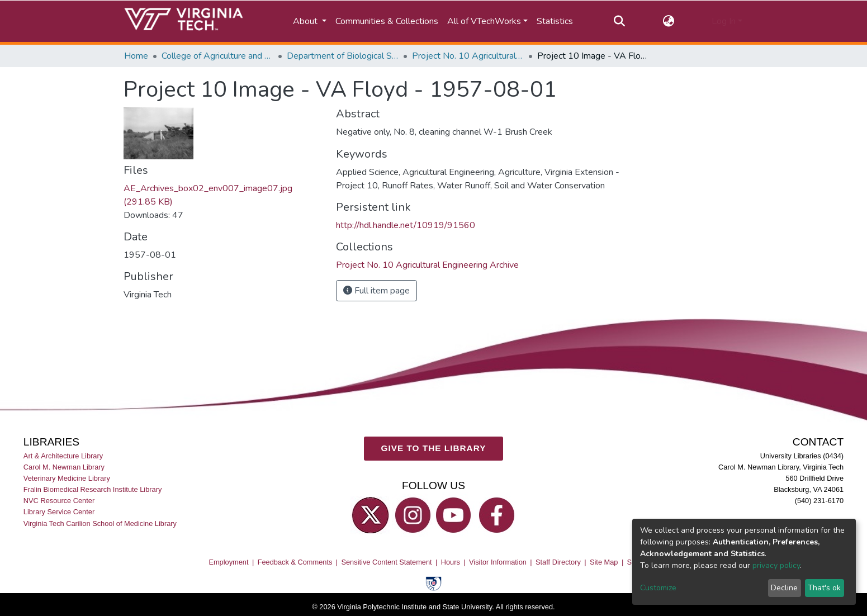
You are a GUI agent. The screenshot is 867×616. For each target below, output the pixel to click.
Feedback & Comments (295, 562)
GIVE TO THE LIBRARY (434, 448)
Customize (658, 588)
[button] (668, 21)
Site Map (604, 562)
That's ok (824, 588)
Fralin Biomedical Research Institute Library (93, 489)
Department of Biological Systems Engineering (343, 56)
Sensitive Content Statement (386, 562)
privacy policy (776, 565)
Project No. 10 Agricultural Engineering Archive (468, 56)
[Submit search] (620, 21)
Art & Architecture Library (63, 456)
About (306, 21)
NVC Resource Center (59, 501)
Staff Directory (558, 562)
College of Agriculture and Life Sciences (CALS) (217, 56)
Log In (724, 21)
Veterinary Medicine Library (67, 478)
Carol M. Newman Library (64, 467)
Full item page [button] (376, 291)
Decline (784, 588)
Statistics (555, 21)
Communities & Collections (387, 21)
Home (136, 56)
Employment (228, 562)
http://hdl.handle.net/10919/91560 (406, 225)
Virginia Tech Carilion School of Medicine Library (100, 523)
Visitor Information (498, 562)
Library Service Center (59, 512)
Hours (451, 562)
